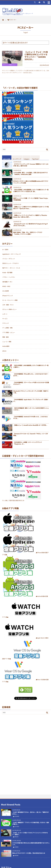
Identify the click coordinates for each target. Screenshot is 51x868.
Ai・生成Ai (5, 250)
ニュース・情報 (7, 342)
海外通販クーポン (7, 282)
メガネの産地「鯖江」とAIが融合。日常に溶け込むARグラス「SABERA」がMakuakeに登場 (31, 174)
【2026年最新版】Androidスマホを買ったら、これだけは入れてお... (31, 418)
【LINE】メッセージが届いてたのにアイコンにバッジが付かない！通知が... (30, 834)
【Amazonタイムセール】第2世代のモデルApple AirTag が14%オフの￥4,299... (31, 225)
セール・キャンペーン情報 (10, 300)
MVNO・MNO (6, 286)
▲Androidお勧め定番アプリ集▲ (25, 596)
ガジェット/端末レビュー (10, 65)
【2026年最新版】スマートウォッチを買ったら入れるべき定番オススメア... (31, 383)
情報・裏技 (6, 337)
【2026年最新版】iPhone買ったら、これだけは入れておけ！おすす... (31, 375)
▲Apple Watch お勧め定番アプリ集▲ (25, 638)
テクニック (6, 323)
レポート (5, 314)
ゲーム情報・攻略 (7, 328)
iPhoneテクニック (8, 296)
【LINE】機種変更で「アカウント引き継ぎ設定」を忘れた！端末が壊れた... (31, 823)
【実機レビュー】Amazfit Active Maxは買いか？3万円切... (30, 425)
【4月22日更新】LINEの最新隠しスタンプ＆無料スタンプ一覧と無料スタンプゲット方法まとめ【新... (31, 191)
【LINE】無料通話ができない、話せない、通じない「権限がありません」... (31, 813)
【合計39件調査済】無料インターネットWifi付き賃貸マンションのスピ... (31, 409)
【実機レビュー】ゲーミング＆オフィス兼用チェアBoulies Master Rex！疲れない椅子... (30, 216)
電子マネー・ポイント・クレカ (11, 268)
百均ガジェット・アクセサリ (11, 263)
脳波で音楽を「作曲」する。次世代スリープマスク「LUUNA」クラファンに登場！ (28, 233)
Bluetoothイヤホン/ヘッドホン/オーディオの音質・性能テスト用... (31, 392)
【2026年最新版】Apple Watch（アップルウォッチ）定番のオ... (31, 400)
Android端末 (6, 346)
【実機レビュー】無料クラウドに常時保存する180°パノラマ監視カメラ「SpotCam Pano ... (31, 208)
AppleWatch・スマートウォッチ (12, 254)
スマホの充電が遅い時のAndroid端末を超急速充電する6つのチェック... (31, 844)
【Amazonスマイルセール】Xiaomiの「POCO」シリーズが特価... (31, 435)
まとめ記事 (6, 291)
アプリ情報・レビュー (9, 333)
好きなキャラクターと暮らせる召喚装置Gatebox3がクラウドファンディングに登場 (31, 182)
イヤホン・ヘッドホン (9, 277)
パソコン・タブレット (9, 259)
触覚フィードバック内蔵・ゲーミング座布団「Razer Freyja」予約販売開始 (31, 199)
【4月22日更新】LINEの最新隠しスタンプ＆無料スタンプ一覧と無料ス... (31, 366)
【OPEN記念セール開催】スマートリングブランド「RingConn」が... (28, 443)
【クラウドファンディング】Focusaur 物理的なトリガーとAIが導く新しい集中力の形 (31, 165)
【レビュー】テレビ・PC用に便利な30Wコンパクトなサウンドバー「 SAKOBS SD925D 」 (36, 56)
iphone (4, 351)
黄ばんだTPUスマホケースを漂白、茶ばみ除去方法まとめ (29, 853)
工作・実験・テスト (8, 305)
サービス (5, 319)
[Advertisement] (18, 750)
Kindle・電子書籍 (7, 273)
